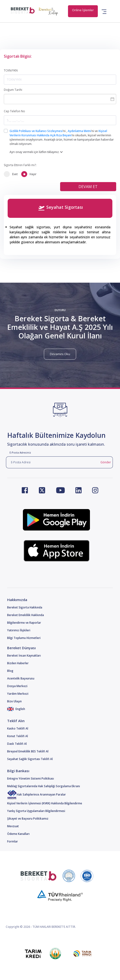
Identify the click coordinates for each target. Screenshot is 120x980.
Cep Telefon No (14, 111)
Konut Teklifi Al (18, 736)
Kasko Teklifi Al (18, 728)
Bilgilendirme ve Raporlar (24, 623)
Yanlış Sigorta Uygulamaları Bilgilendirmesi (36, 811)
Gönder (106, 462)
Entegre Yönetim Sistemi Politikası (31, 778)
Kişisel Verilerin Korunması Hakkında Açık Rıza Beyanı (58, 133)
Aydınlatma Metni (79, 131)
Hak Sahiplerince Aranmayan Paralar (37, 794)
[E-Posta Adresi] (52, 462)
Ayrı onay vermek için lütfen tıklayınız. (36, 152)
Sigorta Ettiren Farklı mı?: (20, 165)
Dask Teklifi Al (17, 744)
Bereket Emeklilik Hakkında (26, 615)
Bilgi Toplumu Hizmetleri (24, 638)
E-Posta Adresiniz (20, 453)
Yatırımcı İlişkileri (19, 630)
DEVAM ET (88, 187)
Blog (10, 671)
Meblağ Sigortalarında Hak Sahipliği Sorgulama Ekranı (44, 786)
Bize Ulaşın (14, 701)
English (16, 709)
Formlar (13, 841)
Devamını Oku (60, 354)
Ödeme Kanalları (18, 834)
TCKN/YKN (11, 70)
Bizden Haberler (18, 663)
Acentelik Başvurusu (21, 678)
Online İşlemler (83, 10)
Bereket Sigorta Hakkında (25, 607)
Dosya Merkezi (17, 686)
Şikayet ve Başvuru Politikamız (28, 819)
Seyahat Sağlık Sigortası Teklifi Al (30, 759)
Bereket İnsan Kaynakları (24, 656)
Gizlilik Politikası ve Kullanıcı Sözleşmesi (36, 131)
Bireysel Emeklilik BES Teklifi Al (28, 751)
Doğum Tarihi (13, 90)
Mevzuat (13, 826)
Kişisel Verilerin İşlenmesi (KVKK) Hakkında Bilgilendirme (45, 803)
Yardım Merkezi (18, 694)
